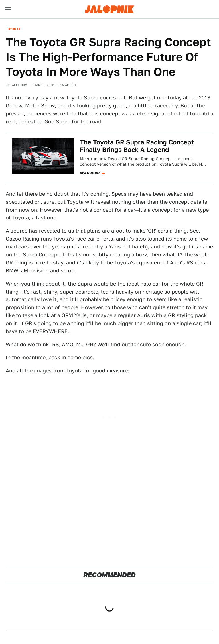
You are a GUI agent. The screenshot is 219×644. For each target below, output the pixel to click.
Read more (90, 173)
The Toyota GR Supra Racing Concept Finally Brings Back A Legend (137, 146)
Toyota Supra (82, 98)
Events (14, 28)
